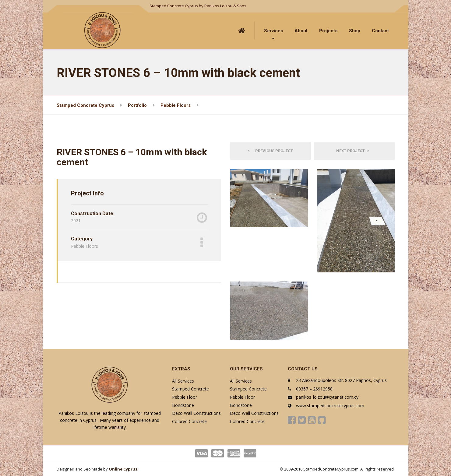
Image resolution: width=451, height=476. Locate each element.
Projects (328, 31)
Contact (380, 31)
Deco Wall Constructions (196, 413)
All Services (183, 381)
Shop (355, 31)
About (301, 31)
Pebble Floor (185, 397)
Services (273, 31)
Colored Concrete (189, 421)
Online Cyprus (123, 469)
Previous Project (270, 151)
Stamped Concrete (190, 389)
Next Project (353, 151)
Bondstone (183, 405)
